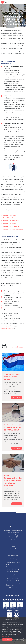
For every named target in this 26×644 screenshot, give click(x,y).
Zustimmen (7, 640)
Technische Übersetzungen (13, 567)
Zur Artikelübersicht (18, 346)
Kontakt (12, 575)
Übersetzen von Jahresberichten (11, 226)
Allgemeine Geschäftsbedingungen (13, 531)
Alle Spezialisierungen (13, 571)
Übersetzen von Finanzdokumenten (12, 220)
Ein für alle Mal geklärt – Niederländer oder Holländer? (12, 377)
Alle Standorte (13, 587)
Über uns (12, 527)
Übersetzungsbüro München (13, 585)
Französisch (13, 549)
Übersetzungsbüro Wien (13, 579)
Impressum (13, 539)
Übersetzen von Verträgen (10, 223)
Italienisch (13, 551)
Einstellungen (19, 640)
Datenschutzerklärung (13, 533)
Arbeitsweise (4, 326)
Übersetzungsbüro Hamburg (13, 583)
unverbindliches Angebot (7, 329)
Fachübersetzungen (12, 559)
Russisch (13, 553)
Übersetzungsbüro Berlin (13, 581)
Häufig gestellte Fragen (13, 535)
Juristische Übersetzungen (13, 563)
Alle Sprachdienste (13, 555)
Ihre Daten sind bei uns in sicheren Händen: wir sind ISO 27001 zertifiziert (13, 427)
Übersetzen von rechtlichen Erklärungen (13, 229)
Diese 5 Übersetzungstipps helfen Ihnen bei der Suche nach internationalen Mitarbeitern (13, 480)
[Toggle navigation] (24, 2)
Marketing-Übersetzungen (13, 565)
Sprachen (12, 543)
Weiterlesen (17, 398)
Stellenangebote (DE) (13, 537)
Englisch (13, 547)
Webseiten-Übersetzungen (13, 569)
